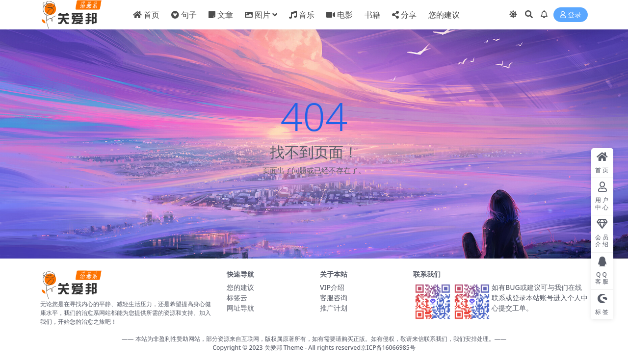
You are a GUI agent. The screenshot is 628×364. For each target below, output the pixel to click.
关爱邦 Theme (284, 348)
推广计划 (334, 308)
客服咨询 (334, 298)
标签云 (237, 298)
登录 (571, 15)
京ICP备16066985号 (388, 348)
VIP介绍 (332, 287)
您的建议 (240, 287)
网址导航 (240, 308)
